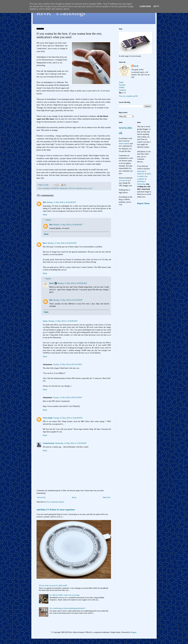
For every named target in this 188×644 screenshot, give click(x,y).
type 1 (86, 188)
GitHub (122, 87)
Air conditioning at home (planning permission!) (67, 608)
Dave (45, 243)
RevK (52, 283)
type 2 (91, 188)
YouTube (122, 85)
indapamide (64, 188)
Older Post (107, 497)
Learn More (145, 6)
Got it (156, 6)
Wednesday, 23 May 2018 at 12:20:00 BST (71, 443)
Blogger (133, 632)
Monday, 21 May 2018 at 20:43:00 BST (61, 202)
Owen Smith (48, 418)
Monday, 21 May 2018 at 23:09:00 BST (63, 321)
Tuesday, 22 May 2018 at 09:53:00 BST (68, 398)
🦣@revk (122, 93)
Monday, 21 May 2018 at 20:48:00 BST (72, 283)
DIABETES (55, 188)
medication (79, 188)
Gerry (45, 321)
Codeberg (122, 90)
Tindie (121, 82)
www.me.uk (123, 181)
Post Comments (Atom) (55, 502)
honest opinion (124, 144)
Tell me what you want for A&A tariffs (53, 586)
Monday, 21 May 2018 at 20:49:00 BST (68, 225)
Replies (48, 220)
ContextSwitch (49, 443)
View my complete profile (128, 96)
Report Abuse (143, 203)
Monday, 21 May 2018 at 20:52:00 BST (68, 300)
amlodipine (47, 188)
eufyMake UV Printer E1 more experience (56, 510)
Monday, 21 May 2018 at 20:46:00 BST (62, 243)
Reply (45, 215)
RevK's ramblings (61, 13)
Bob (44, 202)
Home (74, 497)
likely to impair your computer (144, 176)
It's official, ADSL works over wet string (64, 595)
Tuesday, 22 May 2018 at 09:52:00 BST (68, 364)
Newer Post (41, 497)
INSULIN (72, 188)
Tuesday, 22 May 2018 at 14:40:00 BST (68, 418)
